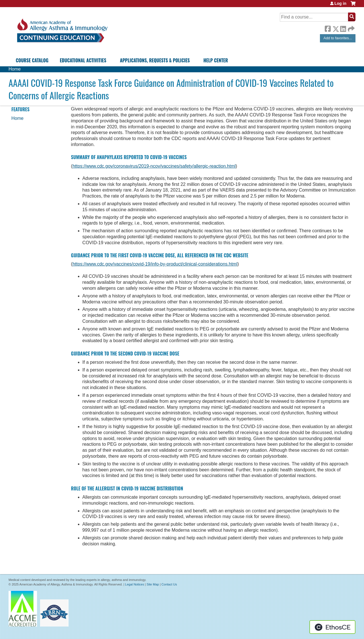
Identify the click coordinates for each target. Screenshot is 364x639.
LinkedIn (343, 28)
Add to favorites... (338, 38)
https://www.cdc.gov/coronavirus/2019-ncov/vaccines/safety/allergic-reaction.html (154, 166)
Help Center (216, 60)
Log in (340, 3)
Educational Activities (83, 60)
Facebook (328, 28)
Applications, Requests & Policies (155, 60)
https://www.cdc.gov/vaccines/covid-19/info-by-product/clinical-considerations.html (155, 264)
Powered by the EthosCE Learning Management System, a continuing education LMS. (332, 627)
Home (15, 69)
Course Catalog (32, 60)
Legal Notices (135, 584)
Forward (351, 27)
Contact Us (169, 584)
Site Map (153, 584)
